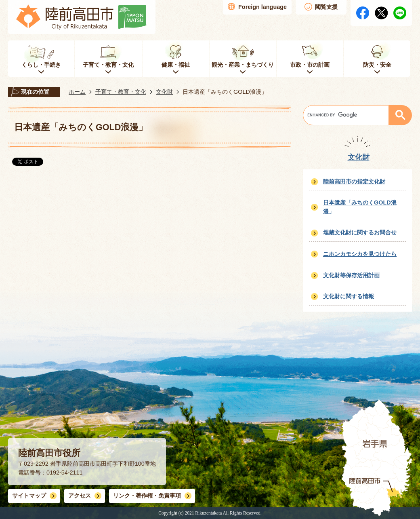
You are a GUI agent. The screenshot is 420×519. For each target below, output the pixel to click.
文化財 (164, 92)
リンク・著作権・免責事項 (147, 496)
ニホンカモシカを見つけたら (360, 254)
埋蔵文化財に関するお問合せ (360, 232)
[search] (348, 115)
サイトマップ (29, 496)
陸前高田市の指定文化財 (354, 181)
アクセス (80, 496)
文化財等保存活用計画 (351, 275)
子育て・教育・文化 (121, 92)
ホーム (77, 92)
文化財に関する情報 (349, 296)
